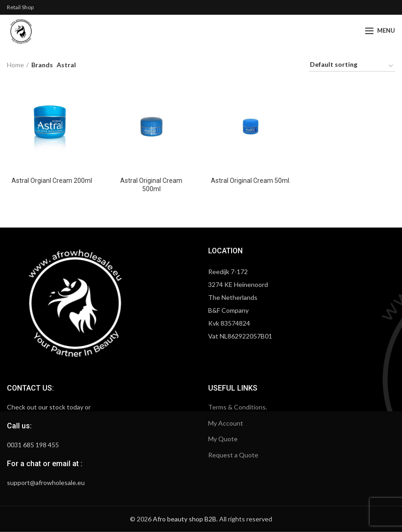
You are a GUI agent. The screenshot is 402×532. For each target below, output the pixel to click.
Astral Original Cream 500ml (151, 185)
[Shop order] (352, 66)
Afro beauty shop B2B (185, 519)
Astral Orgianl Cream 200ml (52, 181)
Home (15, 65)
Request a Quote (233, 455)
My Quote (223, 439)
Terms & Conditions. (238, 407)
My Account (226, 423)
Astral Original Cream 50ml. (251, 181)
